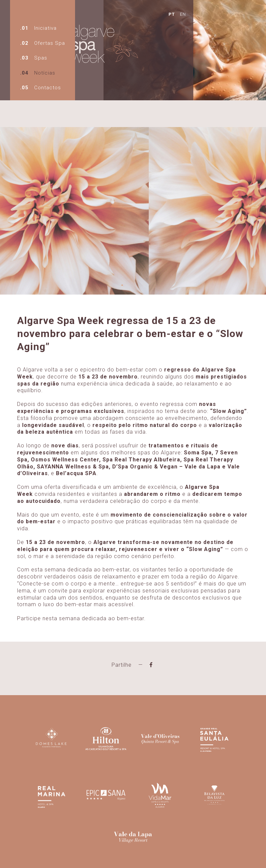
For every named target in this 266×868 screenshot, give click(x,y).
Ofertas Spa (50, 43)
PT (152, 14)
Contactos (48, 88)
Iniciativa (45, 28)
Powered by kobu (194, 857)
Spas (41, 58)
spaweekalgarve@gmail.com (90, 857)
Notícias (45, 73)
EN (163, 14)
